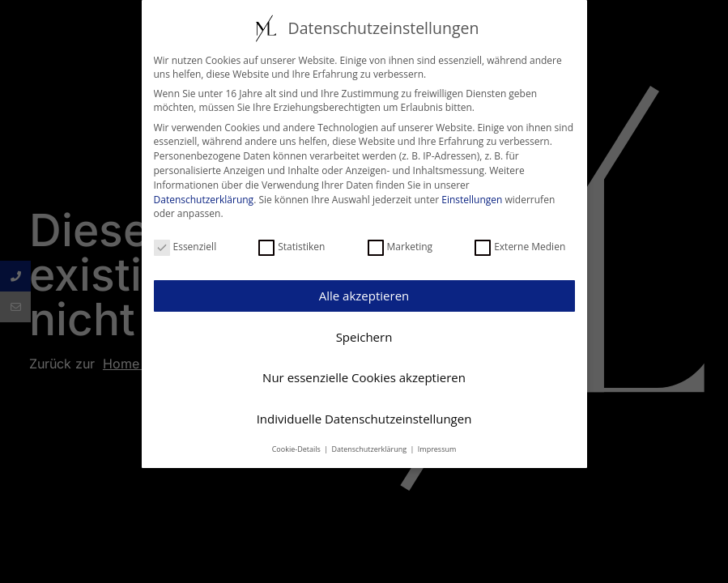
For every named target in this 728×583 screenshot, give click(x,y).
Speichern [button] (364, 335)
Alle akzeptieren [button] (364, 295)
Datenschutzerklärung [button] (370, 447)
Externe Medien (520, 245)
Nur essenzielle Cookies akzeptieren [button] (364, 377)
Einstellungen (472, 198)
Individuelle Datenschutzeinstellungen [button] (364, 417)
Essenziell (185, 245)
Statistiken (292, 245)
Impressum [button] (437, 447)
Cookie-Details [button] (297, 447)
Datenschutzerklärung (204, 198)
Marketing (400, 245)
